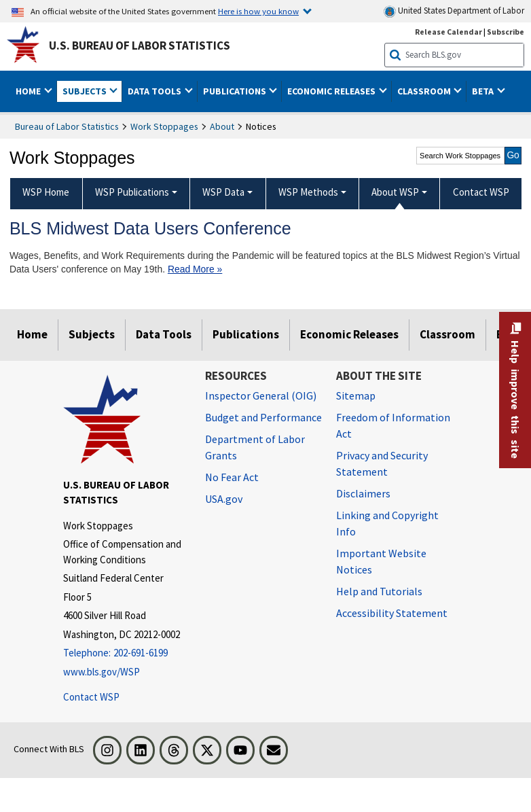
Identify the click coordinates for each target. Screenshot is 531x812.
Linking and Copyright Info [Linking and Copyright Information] (387, 523)
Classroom (447, 334)
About (222, 126)
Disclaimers (363, 493)
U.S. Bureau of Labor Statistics (140, 46)
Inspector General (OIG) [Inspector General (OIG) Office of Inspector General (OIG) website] (261, 395)
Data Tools (164, 334)
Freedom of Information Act (393, 425)
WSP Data (223, 192)
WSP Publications (132, 192)
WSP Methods (308, 192)
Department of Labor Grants (255, 447)
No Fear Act (232, 477)
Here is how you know (258, 11)
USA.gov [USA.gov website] (224, 499)
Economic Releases (349, 334)
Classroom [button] (425, 91)
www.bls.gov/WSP (102, 672)
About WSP (395, 192)
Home (32, 334)
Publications (246, 334)
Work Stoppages (164, 126)
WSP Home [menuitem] (46, 192)
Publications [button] (236, 91)
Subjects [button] (86, 91)
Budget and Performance (263, 417)
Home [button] (29, 91)
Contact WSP (91, 697)
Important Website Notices (381, 561)
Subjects (92, 334)
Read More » (195, 269)
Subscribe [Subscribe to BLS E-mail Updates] (506, 32)
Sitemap (356, 395)
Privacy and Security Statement (382, 463)
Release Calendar (448, 32)
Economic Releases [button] (332, 91)
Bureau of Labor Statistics (67, 126)
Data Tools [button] (155, 91)
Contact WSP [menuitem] (481, 192)
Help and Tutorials (379, 591)
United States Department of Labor (454, 11)
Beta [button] (484, 91)
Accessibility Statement (392, 613)
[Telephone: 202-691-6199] (124, 653)
